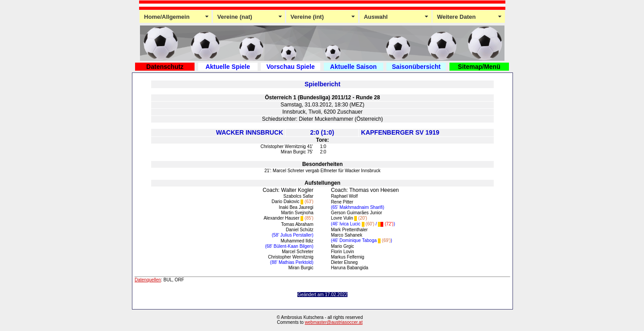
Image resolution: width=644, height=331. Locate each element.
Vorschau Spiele (291, 67)
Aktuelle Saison (353, 67)
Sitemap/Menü (479, 67)
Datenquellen (148, 280)
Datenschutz (165, 67)
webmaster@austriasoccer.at (334, 322)
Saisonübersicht (416, 67)
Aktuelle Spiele (228, 67)
